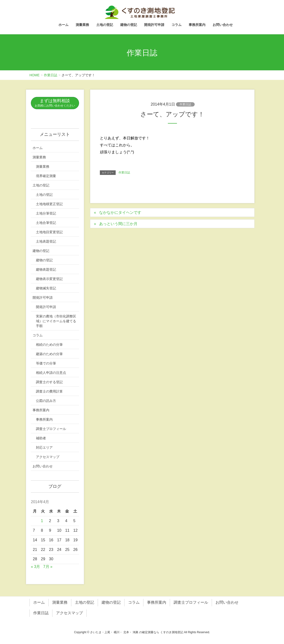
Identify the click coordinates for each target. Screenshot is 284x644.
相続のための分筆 (49, 345)
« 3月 (35, 567)
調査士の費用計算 (49, 391)
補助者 (41, 438)
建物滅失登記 (46, 288)
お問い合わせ (43, 466)
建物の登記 (41, 251)
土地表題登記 (46, 241)
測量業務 (39, 157)
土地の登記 (41, 185)
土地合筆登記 (46, 223)
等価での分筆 (46, 363)
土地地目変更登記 (49, 232)
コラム (38, 335)
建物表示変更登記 (49, 279)
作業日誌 (185, 104)
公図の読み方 (46, 401)
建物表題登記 (46, 269)
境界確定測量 (46, 176)
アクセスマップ (48, 457)
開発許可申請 (43, 298)
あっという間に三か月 (118, 224)
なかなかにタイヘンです (120, 212)
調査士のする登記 (49, 382)
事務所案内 (41, 410)
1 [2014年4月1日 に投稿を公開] (42, 521)
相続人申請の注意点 (51, 373)
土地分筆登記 (46, 213)
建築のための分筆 (49, 354)
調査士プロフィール (51, 429)
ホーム (38, 148)
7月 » (48, 567)
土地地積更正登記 (49, 204)
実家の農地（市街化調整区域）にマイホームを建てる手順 (56, 321)
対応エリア (44, 447)
